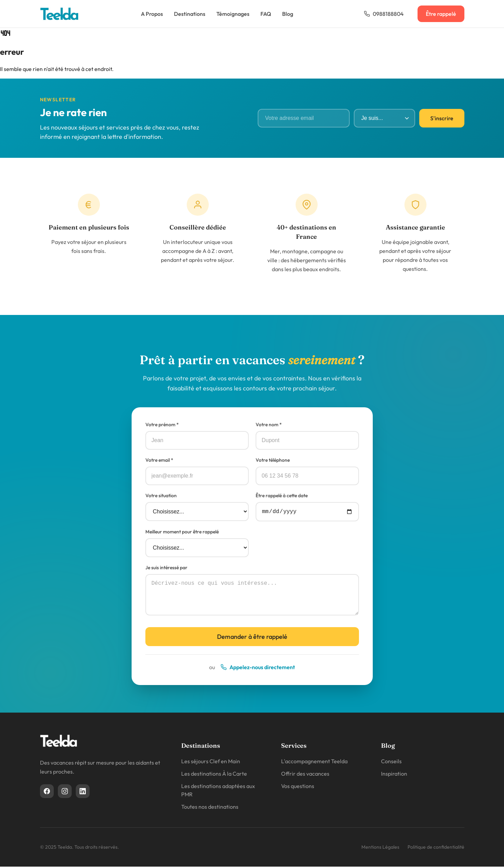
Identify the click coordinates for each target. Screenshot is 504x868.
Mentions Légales (380, 848)
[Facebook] (47, 793)
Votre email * (159, 460)
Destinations (190, 14)
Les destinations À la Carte (214, 775)
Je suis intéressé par (166, 569)
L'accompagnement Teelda (314, 763)
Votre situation (161, 496)
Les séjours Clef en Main (211, 763)
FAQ (266, 14)
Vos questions (298, 787)
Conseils (391, 763)
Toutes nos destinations (210, 808)
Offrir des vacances (305, 775)
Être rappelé (441, 14)
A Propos (152, 14)
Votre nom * (269, 425)
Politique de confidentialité (436, 848)
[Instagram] (65, 793)
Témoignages (233, 14)
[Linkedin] (83, 793)
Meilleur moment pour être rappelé (182, 533)
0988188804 (384, 14)
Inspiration (394, 775)
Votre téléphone (273, 460)
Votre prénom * (162, 425)
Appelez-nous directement (258, 668)
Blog (288, 14)
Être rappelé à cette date (282, 496)
